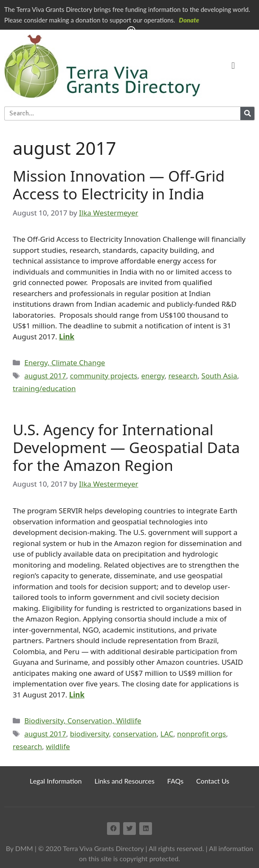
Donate (189, 20)
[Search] (247, 113)
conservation (135, 734)
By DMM (20, 848)
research (183, 376)
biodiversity (90, 734)
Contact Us (213, 781)
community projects (104, 376)
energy (153, 376)
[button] (233, 66)
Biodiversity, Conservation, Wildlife (83, 721)
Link (67, 337)
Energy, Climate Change (65, 363)
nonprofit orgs (201, 734)
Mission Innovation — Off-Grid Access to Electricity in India (119, 185)
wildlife (58, 746)
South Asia (219, 376)
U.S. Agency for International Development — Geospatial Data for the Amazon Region (126, 447)
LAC (167, 734)
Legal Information (56, 781)
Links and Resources (125, 781)
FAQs (175, 781)
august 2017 (45, 376)
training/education (44, 388)
